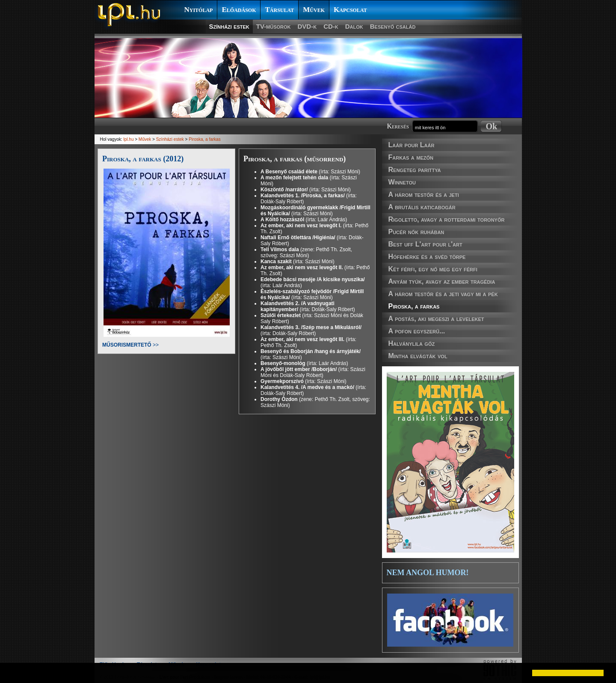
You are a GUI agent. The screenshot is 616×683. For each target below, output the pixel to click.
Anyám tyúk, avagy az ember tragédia (442, 281)
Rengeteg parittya (415, 170)
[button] (14, 673)
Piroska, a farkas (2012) (143, 159)
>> (130, 345)
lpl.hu (129, 139)
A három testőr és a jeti (424, 195)
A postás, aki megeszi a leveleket (436, 319)
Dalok (354, 26)
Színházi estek (229, 26)
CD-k (331, 26)
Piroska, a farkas (414, 306)
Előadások (239, 10)
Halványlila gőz (412, 343)
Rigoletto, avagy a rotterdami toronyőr (447, 219)
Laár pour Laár (412, 145)
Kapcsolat (350, 10)
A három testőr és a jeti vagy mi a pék (443, 294)
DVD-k (307, 26)
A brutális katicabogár (422, 207)
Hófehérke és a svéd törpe (427, 257)
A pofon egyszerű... (417, 331)
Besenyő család (393, 26)
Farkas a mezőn (411, 157)
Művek (314, 10)
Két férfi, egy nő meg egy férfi (433, 269)
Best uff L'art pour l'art (425, 244)
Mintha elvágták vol (418, 356)
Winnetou (402, 182)
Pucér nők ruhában (416, 232)
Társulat (279, 10)
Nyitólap (199, 10)
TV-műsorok (274, 26)
